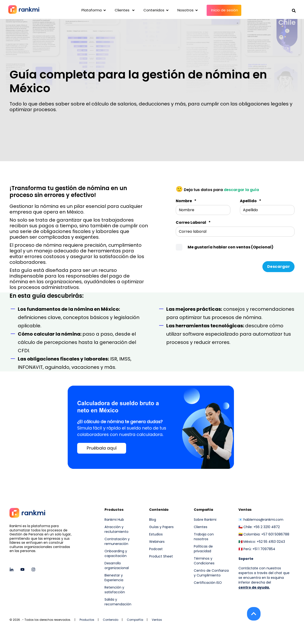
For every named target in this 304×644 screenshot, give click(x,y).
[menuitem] (211, 596)
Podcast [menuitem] (156, 549)
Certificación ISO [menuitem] (208, 583)
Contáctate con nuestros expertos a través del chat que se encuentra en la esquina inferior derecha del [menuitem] (264, 575)
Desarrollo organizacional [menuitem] (117, 566)
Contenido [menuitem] (159, 510)
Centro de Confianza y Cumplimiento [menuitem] (211, 573)
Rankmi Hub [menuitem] (114, 520)
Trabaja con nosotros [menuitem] (204, 537)
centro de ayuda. (254, 587)
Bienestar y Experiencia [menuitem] (114, 578)
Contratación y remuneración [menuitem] (117, 541)
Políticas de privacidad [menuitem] (203, 549)
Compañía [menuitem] (203, 510)
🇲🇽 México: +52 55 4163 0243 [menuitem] (262, 542)
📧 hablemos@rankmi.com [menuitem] (261, 520)
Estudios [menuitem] (156, 534)
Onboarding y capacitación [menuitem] (116, 553)
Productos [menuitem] (114, 510)
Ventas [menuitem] (245, 510)
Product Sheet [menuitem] (161, 556)
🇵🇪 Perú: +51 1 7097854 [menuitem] (257, 549)
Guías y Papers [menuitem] (161, 527)
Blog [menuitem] (153, 520)
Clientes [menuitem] (201, 527)
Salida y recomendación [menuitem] (118, 602)
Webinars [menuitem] (157, 542)
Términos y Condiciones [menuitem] (204, 561)
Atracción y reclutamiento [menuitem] (116, 529)
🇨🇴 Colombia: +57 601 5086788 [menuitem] (264, 534)
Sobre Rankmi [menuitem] (205, 520)
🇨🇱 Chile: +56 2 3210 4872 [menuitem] (259, 527)
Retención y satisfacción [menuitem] (115, 590)
